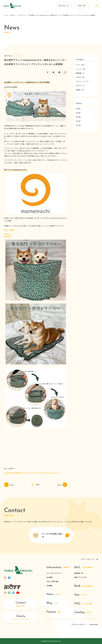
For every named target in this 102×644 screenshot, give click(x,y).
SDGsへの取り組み (53, 581)
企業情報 (58, 568)
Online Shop (94, 624)
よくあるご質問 (83, 604)
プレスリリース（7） (83, 81)
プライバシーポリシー (79, 624)
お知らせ (54, 594)
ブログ (52, 603)
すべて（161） (81, 65)
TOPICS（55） (81, 77)
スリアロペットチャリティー (21, 618)
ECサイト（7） (81, 85)
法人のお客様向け (84, 586)
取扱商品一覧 (79, 573)
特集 (54, 612)
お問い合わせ (21, 604)
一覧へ (36, 485)
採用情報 (49, 586)
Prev (9, 485)
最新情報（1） (81, 73)
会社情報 (49, 577)
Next (62, 485)
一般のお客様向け (84, 568)
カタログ (83, 613)
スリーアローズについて (54, 573)
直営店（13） (80, 90)
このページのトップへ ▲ (89, 559)
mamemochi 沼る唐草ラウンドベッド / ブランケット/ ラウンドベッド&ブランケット (32, 473)
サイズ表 (81, 595)
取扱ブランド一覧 (80, 577)
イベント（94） (81, 69)
